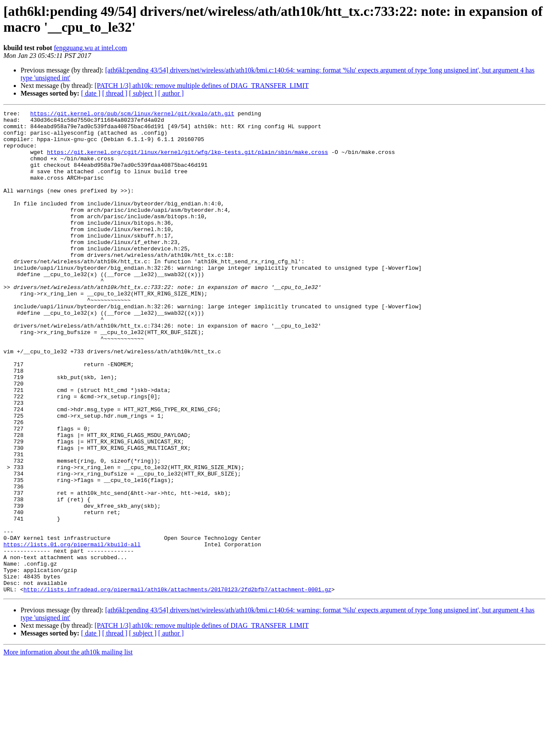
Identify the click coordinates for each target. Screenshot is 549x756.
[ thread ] (115, 93)
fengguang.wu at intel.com (91, 48)
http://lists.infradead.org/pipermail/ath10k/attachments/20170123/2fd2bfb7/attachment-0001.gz (178, 686)
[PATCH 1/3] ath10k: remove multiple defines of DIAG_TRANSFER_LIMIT (201, 86)
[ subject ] (143, 93)
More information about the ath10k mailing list (68, 748)
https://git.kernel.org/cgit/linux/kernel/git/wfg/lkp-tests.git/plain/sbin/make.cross (187, 161)
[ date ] (91, 93)
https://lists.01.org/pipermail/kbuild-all (72, 632)
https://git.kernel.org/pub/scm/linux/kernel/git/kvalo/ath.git (132, 114)
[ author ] (171, 93)
